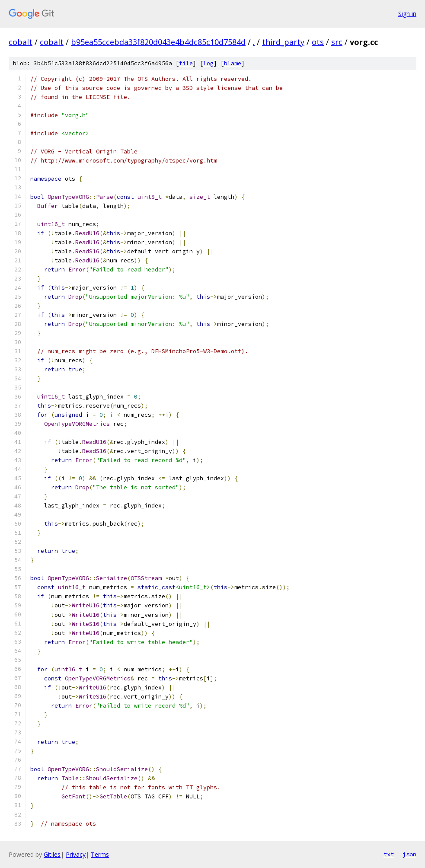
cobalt (21, 42)
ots (318, 42)
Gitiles (52, 854)
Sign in (407, 14)
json (409, 854)
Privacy (76, 854)
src (337, 42)
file (186, 63)
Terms (100, 854)
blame (233, 63)
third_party (283, 42)
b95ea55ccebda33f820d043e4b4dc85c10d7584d (158, 42)
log (208, 63)
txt (389, 854)
